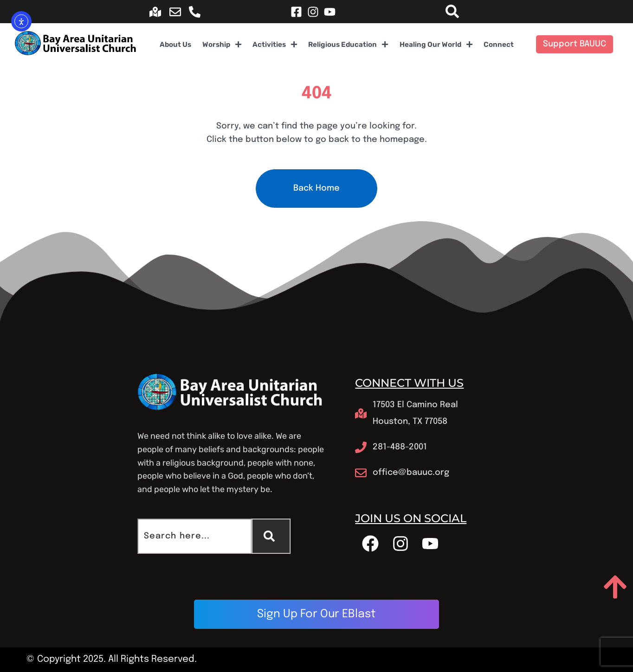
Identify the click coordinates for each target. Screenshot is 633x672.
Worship (222, 44)
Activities (275, 44)
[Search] (271, 536)
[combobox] (194, 536)
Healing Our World (436, 44)
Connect (499, 45)
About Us (175, 45)
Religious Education (348, 44)
